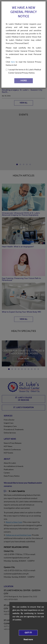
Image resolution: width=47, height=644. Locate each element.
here (13, 62)
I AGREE (23, 81)
